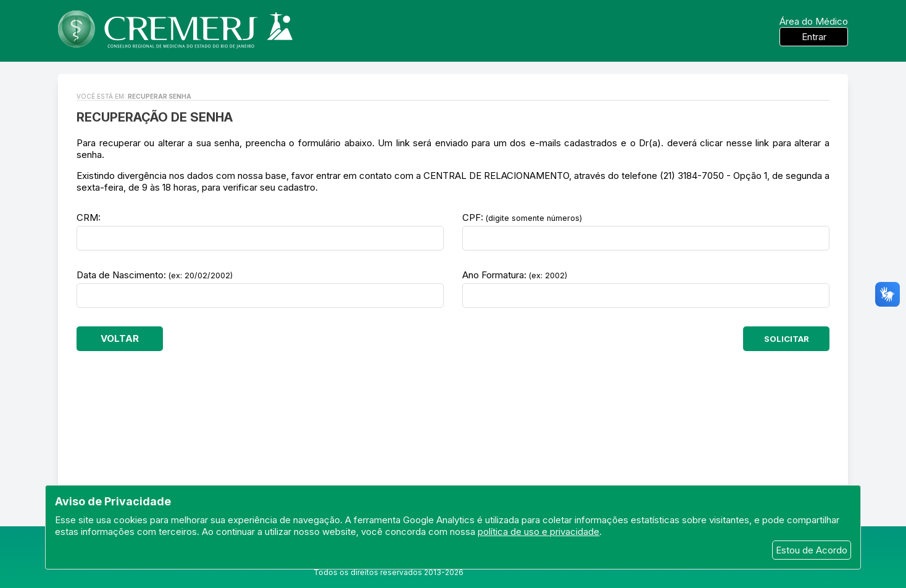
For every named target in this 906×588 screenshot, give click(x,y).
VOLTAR (120, 338)
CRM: (89, 217)
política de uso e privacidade (538, 532)
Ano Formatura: (515, 275)
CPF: (522, 217)
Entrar (814, 37)
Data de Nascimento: (155, 275)
